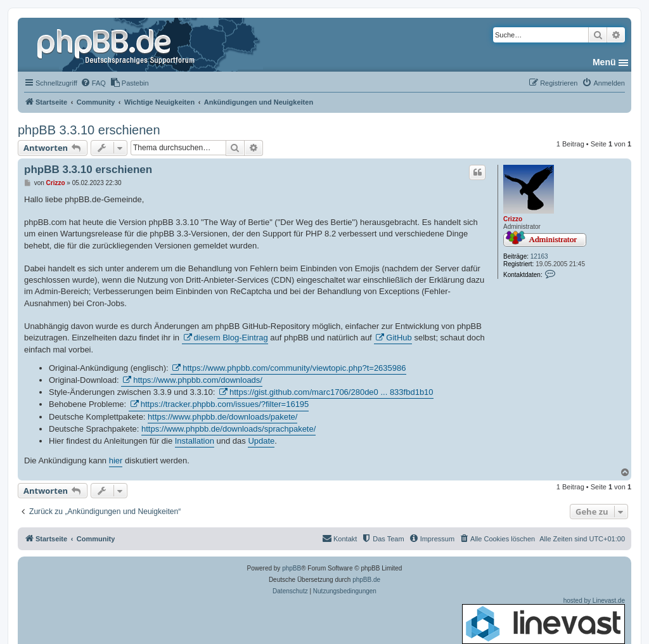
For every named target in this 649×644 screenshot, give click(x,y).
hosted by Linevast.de (543, 621)
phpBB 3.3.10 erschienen (89, 130)
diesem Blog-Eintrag (231, 338)
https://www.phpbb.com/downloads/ (198, 380)
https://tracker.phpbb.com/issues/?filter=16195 (225, 404)
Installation (195, 441)
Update (261, 441)
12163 (539, 256)
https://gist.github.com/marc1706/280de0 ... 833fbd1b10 (331, 392)
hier (116, 460)
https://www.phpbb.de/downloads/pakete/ (222, 417)
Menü (604, 62)
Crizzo (513, 219)
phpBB (292, 568)
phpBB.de (366, 580)
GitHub (399, 338)
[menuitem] (93, 83)
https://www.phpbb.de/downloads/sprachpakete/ (228, 429)
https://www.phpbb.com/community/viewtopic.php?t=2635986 (294, 368)
